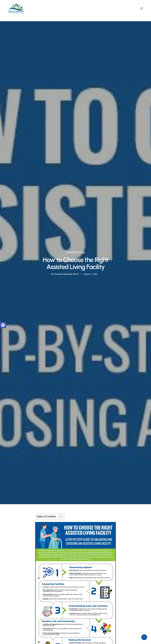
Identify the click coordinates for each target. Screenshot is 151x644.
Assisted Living (75, 252)
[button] (3, 325)
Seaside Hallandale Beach (66, 274)
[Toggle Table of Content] (60, 517)
